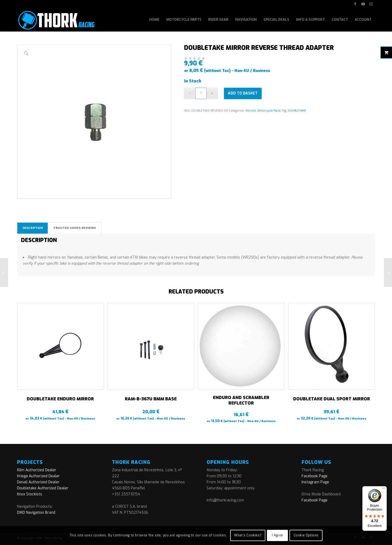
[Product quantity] (201, 93)
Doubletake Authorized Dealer (43, 488)
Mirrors (251, 111)
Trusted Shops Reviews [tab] (75, 228)
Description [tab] (33, 228)
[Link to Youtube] (363, 4)
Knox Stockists (30, 494)
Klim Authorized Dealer (37, 470)
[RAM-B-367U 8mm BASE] (388, 272)
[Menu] (384, 489)
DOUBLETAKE (297, 111)
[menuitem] (154, 20)
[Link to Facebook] (355, 4)
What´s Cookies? (248, 535)
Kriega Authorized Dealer (38, 476)
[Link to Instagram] (371, 4)
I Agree (278, 535)
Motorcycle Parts (269, 111)
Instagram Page (315, 482)
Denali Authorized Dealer (38, 482)
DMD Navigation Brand (36, 513)
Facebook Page (315, 476)
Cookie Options (306, 535)
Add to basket (243, 93)
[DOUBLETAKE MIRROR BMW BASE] (4, 272)
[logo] (56, 20)
